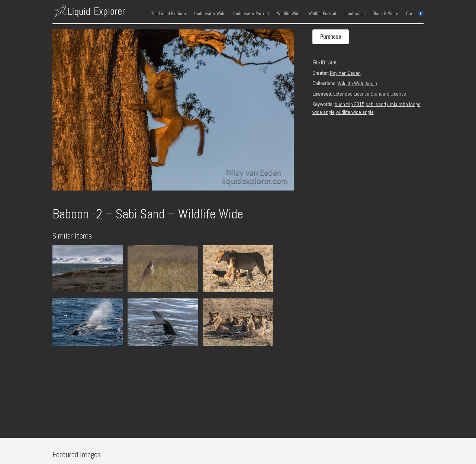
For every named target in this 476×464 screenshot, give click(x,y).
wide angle (324, 112)
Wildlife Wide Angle (357, 83)
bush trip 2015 (350, 104)
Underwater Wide (210, 14)
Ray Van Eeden (345, 73)
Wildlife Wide (289, 14)
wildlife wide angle (355, 112)
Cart (410, 14)
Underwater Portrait (251, 14)
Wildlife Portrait (322, 14)
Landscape (355, 14)
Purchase (331, 37)
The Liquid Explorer (169, 14)
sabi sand (376, 104)
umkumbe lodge (404, 104)
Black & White (385, 14)
